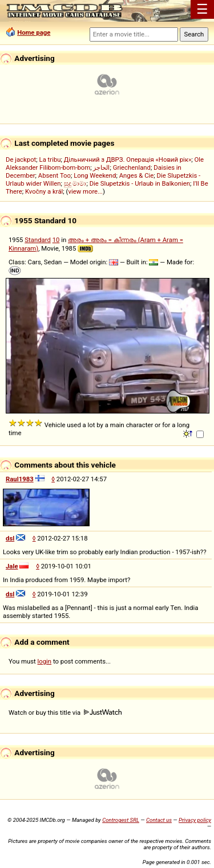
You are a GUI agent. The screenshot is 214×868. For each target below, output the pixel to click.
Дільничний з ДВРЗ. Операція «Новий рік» (128, 159)
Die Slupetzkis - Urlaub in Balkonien (140, 183)
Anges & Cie (137, 175)
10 (56, 240)
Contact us (159, 820)
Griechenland (132, 167)
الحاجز (101, 167)
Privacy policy (195, 820)
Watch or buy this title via (65, 713)
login (45, 661)
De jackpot (21, 159)
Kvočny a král (44, 191)
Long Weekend (95, 175)
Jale (12, 566)
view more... (85, 191)
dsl (10, 538)
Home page (34, 32)
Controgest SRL (121, 820)
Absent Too (54, 175)
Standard (38, 240)
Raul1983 (20, 479)
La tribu (50, 159)
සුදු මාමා (75, 183)
